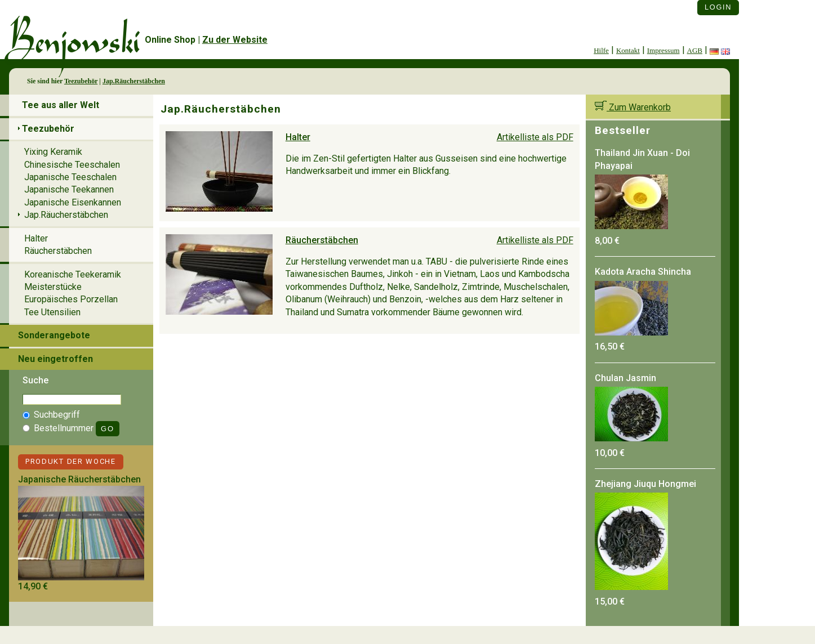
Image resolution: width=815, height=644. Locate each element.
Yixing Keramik (53, 152)
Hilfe (601, 50)
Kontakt (628, 50)
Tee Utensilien (52, 312)
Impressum (663, 50)
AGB (695, 50)
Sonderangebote (54, 335)
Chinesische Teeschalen (72, 165)
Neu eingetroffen (55, 359)
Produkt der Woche (71, 461)
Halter (298, 137)
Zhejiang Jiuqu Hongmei (645, 484)
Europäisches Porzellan (71, 299)
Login (718, 7)
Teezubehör (81, 81)
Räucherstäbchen (322, 240)
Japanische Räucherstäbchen (79, 479)
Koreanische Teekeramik (73, 274)
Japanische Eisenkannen (73, 202)
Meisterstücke (53, 287)
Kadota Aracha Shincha (643, 272)
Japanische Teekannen (69, 189)
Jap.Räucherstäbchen (134, 81)
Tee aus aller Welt (61, 105)
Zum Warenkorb (633, 107)
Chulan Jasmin (625, 378)
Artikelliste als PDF (535, 137)
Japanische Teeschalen (70, 177)
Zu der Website (235, 40)
